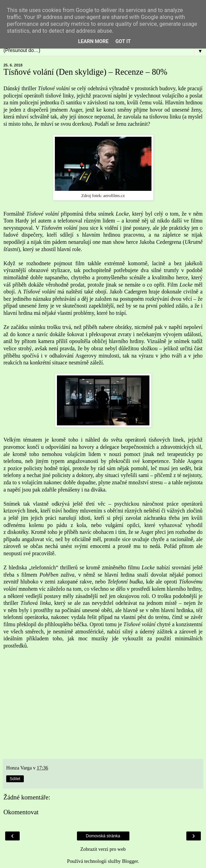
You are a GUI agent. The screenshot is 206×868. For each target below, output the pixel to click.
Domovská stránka (103, 836)
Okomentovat (21, 812)
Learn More (93, 42)
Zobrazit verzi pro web (103, 849)
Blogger (130, 861)
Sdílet (15, 779)
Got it (123, 42)
